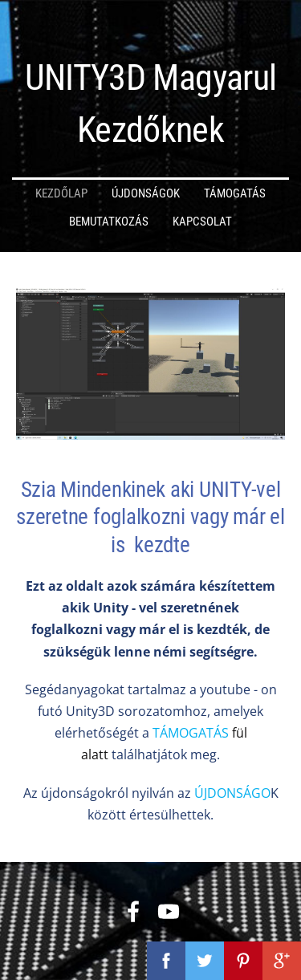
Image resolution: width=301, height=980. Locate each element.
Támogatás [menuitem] (235, 193)
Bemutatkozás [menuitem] (109, 222)
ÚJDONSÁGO (232, 793)
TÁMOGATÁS (192, 733)
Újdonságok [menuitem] (146, 193)
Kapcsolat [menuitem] (202, 222)
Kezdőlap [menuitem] (61, 193)
